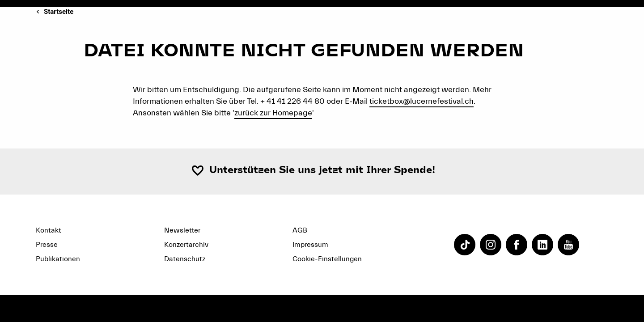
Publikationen (58, 259)
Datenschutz (185, 259)
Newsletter (182, 230)
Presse (47, 245)
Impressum (310, 245)
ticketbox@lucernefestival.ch (422, 101)
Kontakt (49, 230)
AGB (300, 230)
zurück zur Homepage (273, 113)
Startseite (59, 12)
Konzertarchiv (186, 245)
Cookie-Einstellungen (327, 259)
